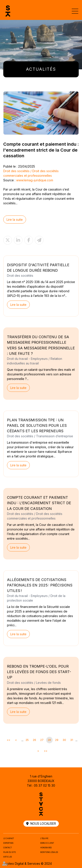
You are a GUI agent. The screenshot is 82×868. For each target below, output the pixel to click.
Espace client (47, 843)
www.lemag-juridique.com (35, 180)
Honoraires (46, 848)
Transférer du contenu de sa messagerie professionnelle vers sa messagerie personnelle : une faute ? (41, 345)
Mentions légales (49, 852)
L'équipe (44, 838)
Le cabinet (9, 838)
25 (27, 740)
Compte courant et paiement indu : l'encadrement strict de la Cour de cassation (39, 503)
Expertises (8, 843)
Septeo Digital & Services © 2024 (28, 864)
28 (49, 740)
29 (57, 740)
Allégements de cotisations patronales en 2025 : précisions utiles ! (40, 585)
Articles (8, 857)
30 (64, 740)
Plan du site (10, 852)
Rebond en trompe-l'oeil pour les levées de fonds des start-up (39, 672)
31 (72, 740)
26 (34, 740)
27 (42, 740)
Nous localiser (43, 823)
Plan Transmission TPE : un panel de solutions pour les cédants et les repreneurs (37, 425)
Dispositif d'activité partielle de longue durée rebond (38, 268)
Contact (8, 848)
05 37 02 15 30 (44, 785)
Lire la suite (15, 220)
